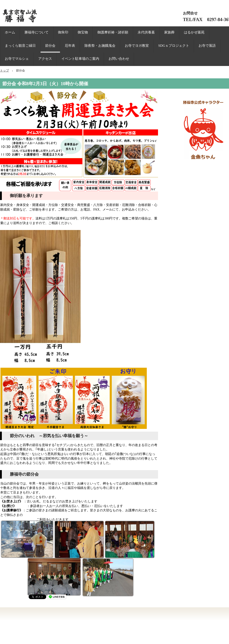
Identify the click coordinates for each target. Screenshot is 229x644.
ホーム (10, 32)
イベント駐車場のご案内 (80, 59)
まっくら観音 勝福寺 (39, 16)
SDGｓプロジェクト (174, 46)
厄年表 (70, 46)
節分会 (50, 46)
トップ (4, 70)
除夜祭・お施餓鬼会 (100, 46)
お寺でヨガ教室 (137, 46)
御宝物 (83, 32)
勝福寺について (37, 32)
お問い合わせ (119, 59)
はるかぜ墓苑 (194, 32)
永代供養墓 (146, 32)
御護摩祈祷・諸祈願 (113, 32)
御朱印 (63, 32)
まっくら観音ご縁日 (20, 46)
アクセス (45, 59)
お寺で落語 (207, 46)
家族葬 (169, 32)
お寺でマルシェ (17, 59)
